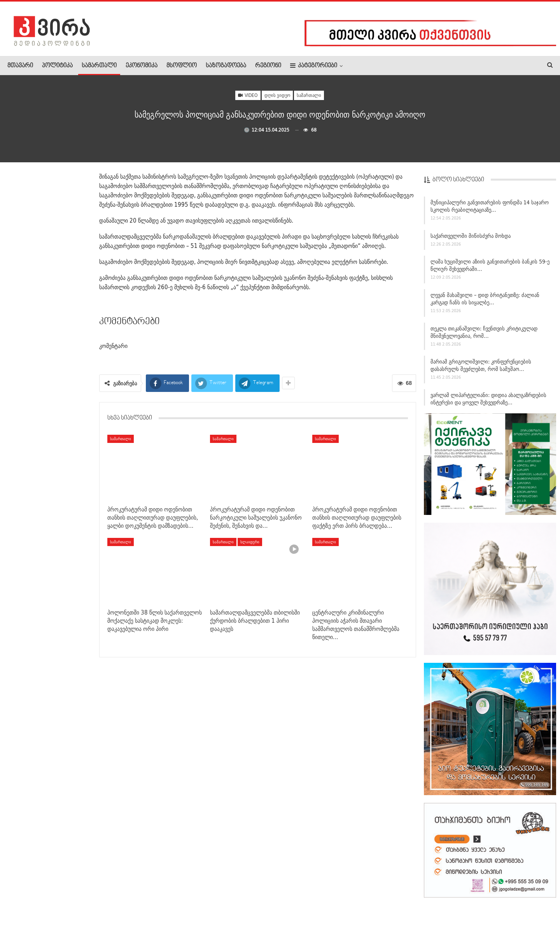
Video (248, 95)
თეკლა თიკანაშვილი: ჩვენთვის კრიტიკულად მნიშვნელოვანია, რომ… (484, 335)
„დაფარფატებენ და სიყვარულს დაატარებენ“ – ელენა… (66, 211)
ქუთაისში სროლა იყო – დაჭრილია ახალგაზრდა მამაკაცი (63, 346)
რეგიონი (268, 66)
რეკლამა (57, 922)
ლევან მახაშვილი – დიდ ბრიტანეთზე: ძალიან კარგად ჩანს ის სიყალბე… (485, 302)
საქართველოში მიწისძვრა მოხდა (471, 239)
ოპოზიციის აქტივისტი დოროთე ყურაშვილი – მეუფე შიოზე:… (66, 392)
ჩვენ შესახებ (21, 922)
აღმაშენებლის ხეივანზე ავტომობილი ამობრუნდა (60, 535)
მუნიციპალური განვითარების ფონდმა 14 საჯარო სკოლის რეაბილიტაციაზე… (490, 210)
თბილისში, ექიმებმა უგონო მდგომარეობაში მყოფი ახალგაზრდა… (47, 441)
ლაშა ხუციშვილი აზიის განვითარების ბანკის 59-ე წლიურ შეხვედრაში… (490, 269)
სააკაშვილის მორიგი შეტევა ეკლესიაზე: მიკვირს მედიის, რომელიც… (67, 489)
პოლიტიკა (57, 66)
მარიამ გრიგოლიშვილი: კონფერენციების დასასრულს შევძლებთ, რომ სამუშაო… (481, 369)
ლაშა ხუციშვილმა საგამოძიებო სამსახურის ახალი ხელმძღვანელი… (65, 632)
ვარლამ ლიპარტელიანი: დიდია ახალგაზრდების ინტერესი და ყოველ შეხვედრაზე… (488, 402)
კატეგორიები (314, 66)
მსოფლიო (182, 66)
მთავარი (20, 66)
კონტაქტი (90, 922)
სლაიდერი (250, 542)
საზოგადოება (226, 66)
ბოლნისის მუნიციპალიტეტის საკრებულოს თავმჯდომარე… (64, 301)
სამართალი (99, 66)
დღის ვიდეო (277, 95)
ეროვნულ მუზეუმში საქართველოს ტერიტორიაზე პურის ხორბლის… (67, 256)
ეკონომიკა (142, 66)
